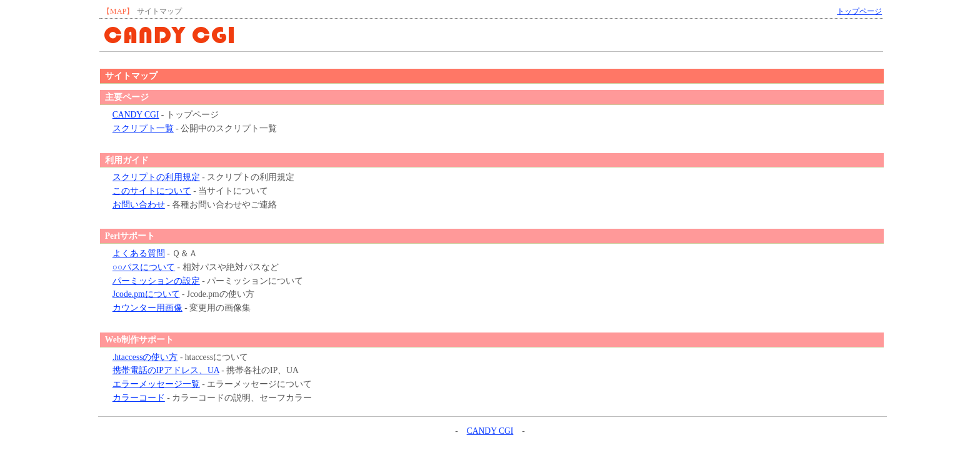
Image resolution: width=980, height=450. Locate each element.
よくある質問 (139, 253)
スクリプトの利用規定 (156, 177)
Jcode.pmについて (146, 294)
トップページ (859, 11)
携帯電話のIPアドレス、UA (166, 370)
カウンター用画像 (147, 308)
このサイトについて (152, 191)
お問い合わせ (139, 205)
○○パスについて (144, 267)
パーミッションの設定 (156, 281)
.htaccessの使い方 (145, 357)
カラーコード (139, 398)
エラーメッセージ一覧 (156, 384)
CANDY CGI (136, 115)
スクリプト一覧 (143, 128)
